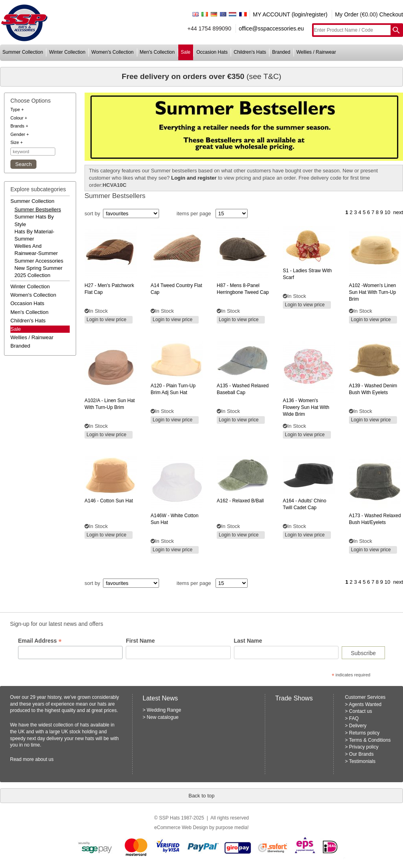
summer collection (23, 52)
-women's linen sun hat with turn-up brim (372, 292)
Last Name (248, 641)
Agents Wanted (365, 704)
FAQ (354, 718)
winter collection (67, 52)
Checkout (391, 14)
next (398, 212)
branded (281, 52)
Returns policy (364, 733)
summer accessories (39, 261)
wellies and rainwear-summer (36, 250)
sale (185, 52)
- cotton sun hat (109, 501)
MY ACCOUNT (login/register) (290, 14)
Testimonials (362, 761)
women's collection (112, 52)
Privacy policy (364, 747)
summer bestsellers (38, 209)
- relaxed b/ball (240, 501)
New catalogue (162, 717)
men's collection (157, 52)
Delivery (358, 726)
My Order (347, 14)
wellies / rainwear (316, 52)
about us (44, 759)
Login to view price (106, 320)
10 (387, 212)
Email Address (40, 641)
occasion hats (212, 52)
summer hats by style (34, 220)
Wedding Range (164, 710)
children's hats (250, 52)
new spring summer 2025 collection (38, 272)
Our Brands (361, 754)
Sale (16, 329)
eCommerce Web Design (181, 828)
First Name (140, 641)
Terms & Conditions (370, 740)
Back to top (201, 796)
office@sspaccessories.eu (271, 28)
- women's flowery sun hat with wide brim (306, 407)
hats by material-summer (34, 235)
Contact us (360, 711)
